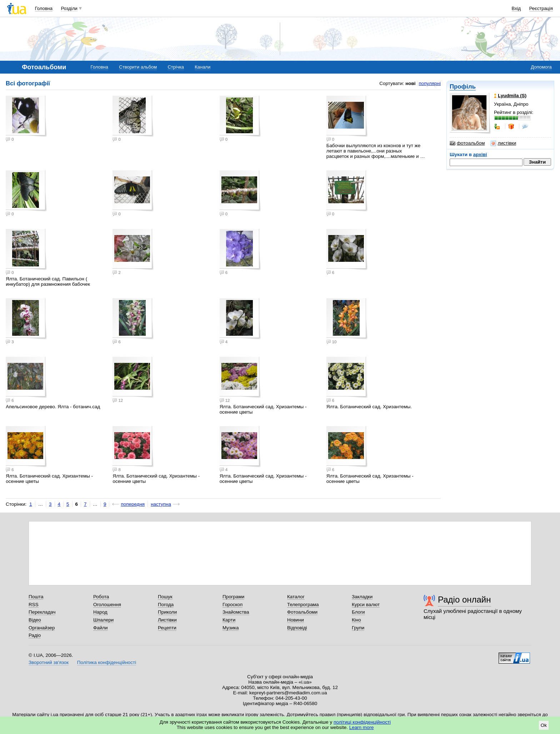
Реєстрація (541, 8)
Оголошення (107, 605)
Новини (296, 620)
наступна (161, 504)
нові (410, 83)
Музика (231, 628)
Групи (358, 628)
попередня (133, 504)
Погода (166, 605)
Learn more (362, 727)
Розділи (69, 8)
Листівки (167, 620)
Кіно (356, 620)
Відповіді (297, 628)
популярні (430, 83)
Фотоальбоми (302, 612)
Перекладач (42, 612)
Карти (229, 620)
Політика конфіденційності (107, 662)
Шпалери (103, 620)
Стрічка (176, 67)
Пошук (165, 597)
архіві (480, 154)
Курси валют (366, 605)
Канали (202, 67)
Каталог (296, 597)
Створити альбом (138, 67)
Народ (100, 612)
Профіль (463, 87)
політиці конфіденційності (362, 722)
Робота (101, 597)
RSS (34, 605)
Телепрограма (303, 605)
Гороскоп (232, 605)
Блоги (358, 612)
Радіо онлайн (464, 600)
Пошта (36, 597)
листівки (503, 143)
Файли (101, 628)
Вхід (516, 8)
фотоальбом (467, 143)
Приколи (167, 612)
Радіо (35, 635)
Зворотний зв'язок (49, 662)
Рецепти (167, 628)
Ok (544, 725)
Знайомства (236, 612)
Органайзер (42, 628)
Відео (35, 620)
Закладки (362, 597)
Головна (44, 8)
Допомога (541, 67)
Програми (233, 597)
